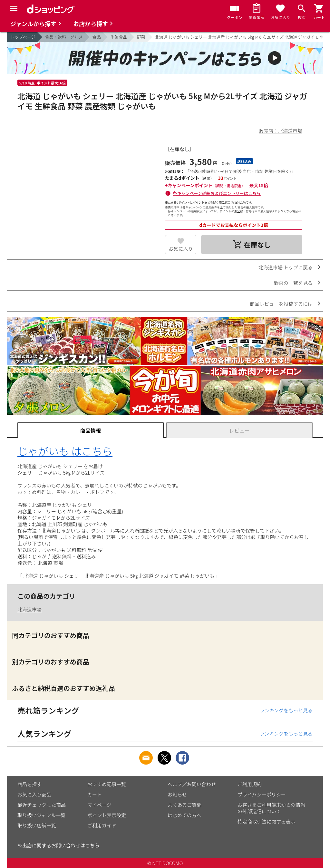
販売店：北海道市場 (281, 131)
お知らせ (177, 794)
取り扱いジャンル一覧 (41, 815)
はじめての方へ (184, 815)
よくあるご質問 (184, 805)
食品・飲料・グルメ (64, 37)
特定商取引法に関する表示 (267, 821)
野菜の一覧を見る (293, 283)
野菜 (141, 37)
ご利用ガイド (102, 825)
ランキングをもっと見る (286, 710)
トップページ (23, 37)
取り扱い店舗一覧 (37, 825)
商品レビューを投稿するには (281, 304)
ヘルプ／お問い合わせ (192, 784)
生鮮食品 (119, 37)
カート (95, 794)
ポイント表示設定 (107, 815)
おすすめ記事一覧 (107, 784)
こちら (92, 845)
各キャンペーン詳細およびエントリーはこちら (217, 193)
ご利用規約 (250, 784)
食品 (97, 37)
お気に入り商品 (34, 794)
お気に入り (181, 249)
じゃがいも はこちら (65, 451)
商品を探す (29, 784)
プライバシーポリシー (262, 794)
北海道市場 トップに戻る (286, 267)
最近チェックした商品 (42, 805)
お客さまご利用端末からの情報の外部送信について (271, 808)
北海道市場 (29, 609)
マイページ (99, 805)
